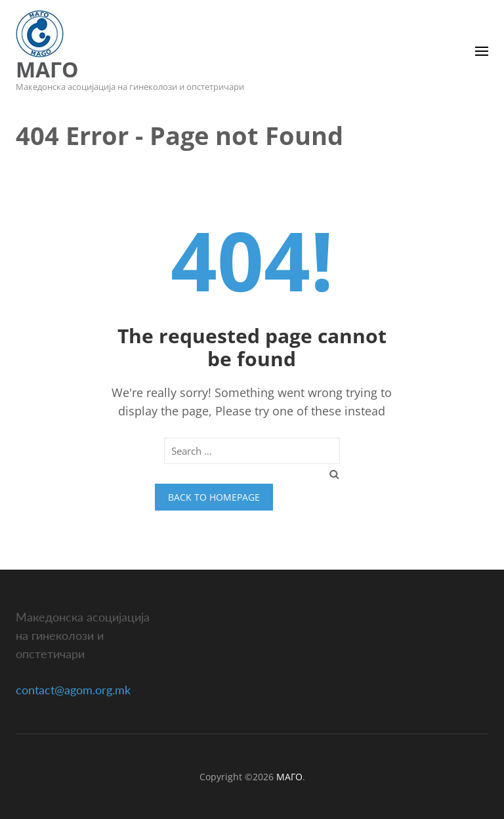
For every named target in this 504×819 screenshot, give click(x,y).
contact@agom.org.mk (73, 690)
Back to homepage (214, 497)
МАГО (47, 69)
